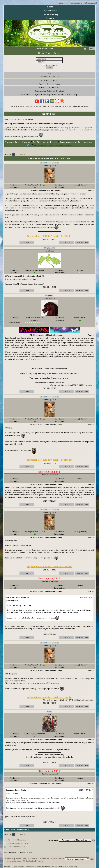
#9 (93, 740)
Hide (92, 49)
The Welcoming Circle (45, 142)
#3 (93, 335)
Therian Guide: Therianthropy (26, 859)
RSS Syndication (29, 861)
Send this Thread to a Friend (18, 843)
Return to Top (44, 859)
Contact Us (9, 859)
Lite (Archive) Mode (14, 861)
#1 (93, 191)
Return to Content (57, 859)
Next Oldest (10, 830)
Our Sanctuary (50, 14)
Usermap (40, 861)
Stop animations (76, 3)
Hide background (90, 3)
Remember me (50, 65)
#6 (93, 538)
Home (50, 7)
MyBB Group (33, 867)
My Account (50, 11)
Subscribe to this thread (16, 846)
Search (50, 18)
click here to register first (84, 127)
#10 (93, 784)
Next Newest (22, 830)
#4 (93, 425)
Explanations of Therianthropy (77, 142)
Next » (22, 154)
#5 (93, 485)
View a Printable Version (17, 840)
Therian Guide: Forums (18, 142)
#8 (93, 671)
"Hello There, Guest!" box (83, 130)
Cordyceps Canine (87, 700)
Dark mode (63, 3)
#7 (93, 591)
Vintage (91, 385)
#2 (43, 276)
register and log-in (27, 106)
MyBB (15, 867)
